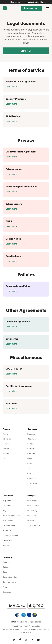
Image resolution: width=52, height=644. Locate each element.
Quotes (30, 444)
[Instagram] (32, 640)
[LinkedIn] (14, 640)
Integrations (7, 439)
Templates (7, 506)
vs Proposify (32, 516)
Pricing (5, 434)
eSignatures (32, 439)
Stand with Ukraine (10, 577)
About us (6, 562)
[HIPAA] (18, 615)
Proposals (31, 434)
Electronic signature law (12, 516)
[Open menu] (48, 8)
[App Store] (36, 606)
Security (6, 454)
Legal (26, 626)
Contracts (31, 449)
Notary (30, 464)
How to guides (8, 520)
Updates (6, 449)
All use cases (33, 484)
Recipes (6, 545)
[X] (26, 640)
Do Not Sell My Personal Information (35, 630)
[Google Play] (17, 606)
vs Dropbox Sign (33, 506)
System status (8, 530)
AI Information (26, 633)
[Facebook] (20, 640)
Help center (15, 2)
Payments (31, 454)
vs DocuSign (32, 501)
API (29, 469)
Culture (5, 567)
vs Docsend (32, 520)
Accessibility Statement (12, 630)
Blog (4, 511)
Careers (6, 572)
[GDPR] (29, 615)
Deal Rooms (32, 479)
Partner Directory (9, 540)
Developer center (9, 525)
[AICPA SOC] (24, 615)
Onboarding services (10, 535)
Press (5, 587)
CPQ (29, 474)
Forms (30, 459)
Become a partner (9, 582)
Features (6, 444)
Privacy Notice (17, 626)
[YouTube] (38, 640)
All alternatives (34, 525)
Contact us (7, 592)
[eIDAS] (35, 615)
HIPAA (5, 459)
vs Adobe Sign (33, 511)
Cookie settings (35, 626)
